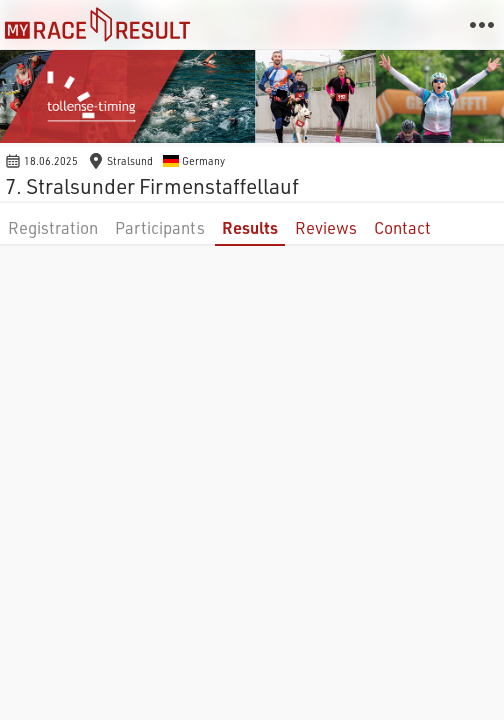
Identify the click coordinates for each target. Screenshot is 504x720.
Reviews (326, 227)
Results (250, 227)
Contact (402, 227)
